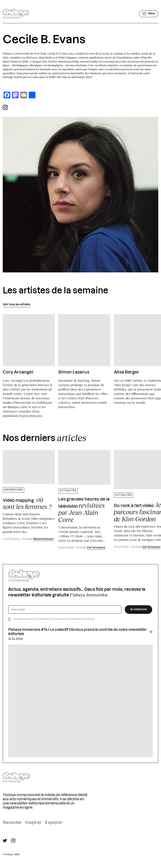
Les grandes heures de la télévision (84, 510)
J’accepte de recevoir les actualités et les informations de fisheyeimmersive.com (54, 619)
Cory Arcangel (18, 372)
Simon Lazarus (74, 372)
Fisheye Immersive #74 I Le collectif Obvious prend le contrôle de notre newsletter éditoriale (80, 632)
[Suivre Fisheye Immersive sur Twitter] (5, 841)
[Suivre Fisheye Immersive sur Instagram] (13, 841)
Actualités (68, 491)
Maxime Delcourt (43, 539)
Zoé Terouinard (96, 548)
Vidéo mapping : (27, 503)
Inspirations (13, 490)
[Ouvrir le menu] (149, 14)
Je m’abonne (138, 609)
